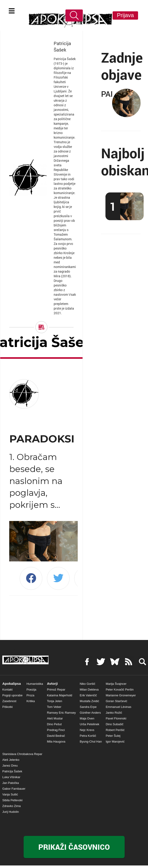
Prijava (125, 15)
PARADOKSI (43, 439)
